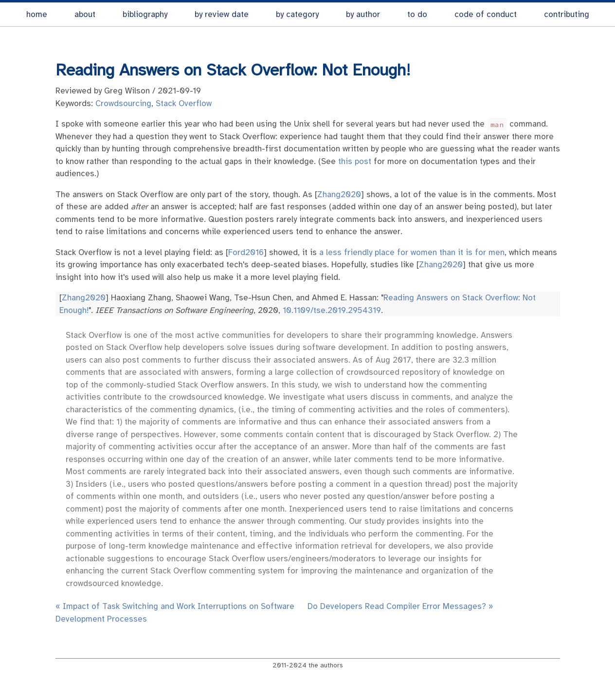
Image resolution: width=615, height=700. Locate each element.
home (37, 14)
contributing (567, 14)
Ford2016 (246, 252)
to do (417, 14)
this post (355, 161)
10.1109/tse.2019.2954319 (332, 310)
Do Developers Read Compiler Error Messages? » (400, 606)
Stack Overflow (184, 103)
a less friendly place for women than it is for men (412, 252)
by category (297, 14)
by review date (222, 14)
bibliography (145, 14)
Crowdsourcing (123, 103)
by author (363, 14)
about (85, 14)
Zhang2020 (339, 194)
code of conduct (486, 14)
